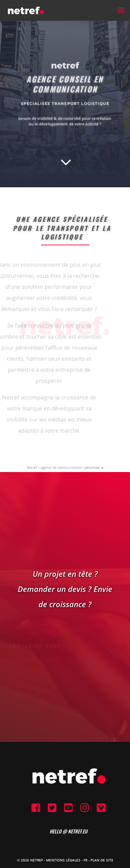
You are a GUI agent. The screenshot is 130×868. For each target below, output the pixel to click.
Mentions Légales (63, 860)
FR (85, 860)
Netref (32, 468)
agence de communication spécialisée (70, 468)
